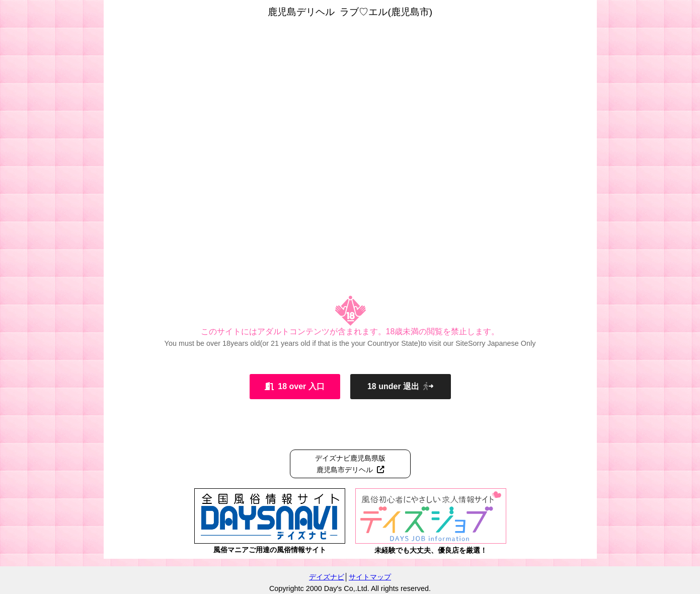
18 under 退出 (400, 386)
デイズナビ (327, 577)
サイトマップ (370, 577)
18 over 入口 (294, 386)
